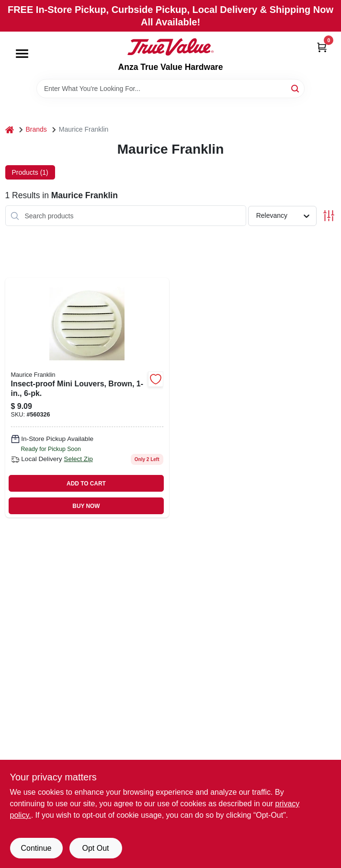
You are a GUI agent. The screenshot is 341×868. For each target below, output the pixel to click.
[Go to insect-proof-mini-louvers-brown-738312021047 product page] (87, 398)
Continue (36, 848)
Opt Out (95, 848)
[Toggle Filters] (329, 216)
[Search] (296, 88)
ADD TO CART (86, 484)
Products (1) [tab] (30, 172)
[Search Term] (170, 89)
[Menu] (22, 54)
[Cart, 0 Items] (322, 47)
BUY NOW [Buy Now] (86, 506)
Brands (36, 129)
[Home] (10, 130)
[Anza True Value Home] (170, 47)
